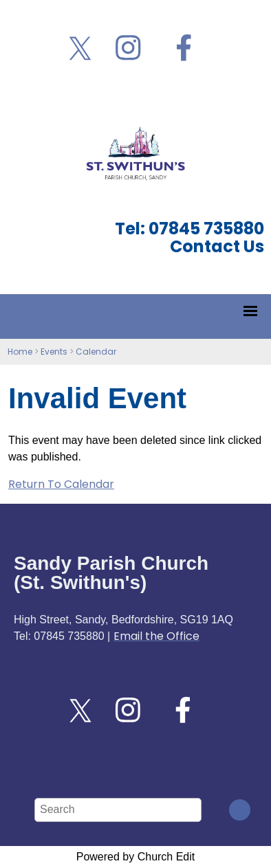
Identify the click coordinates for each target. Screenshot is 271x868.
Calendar (96, 352)
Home (20, 352)
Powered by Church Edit (136, 857)
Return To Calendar (61, 484)
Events (54, 352)
